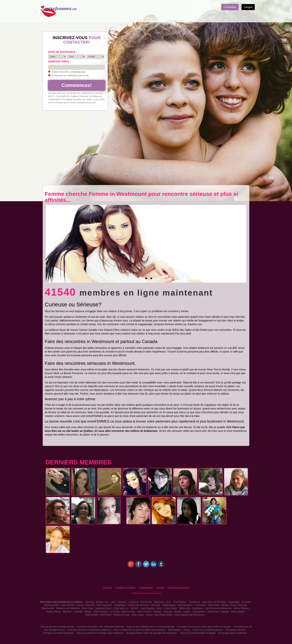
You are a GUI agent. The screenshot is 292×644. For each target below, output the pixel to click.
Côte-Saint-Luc (121, 608)
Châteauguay (169, 605)
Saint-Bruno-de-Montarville (218, 608)
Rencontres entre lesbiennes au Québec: (62, 602)
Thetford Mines (53, 612)
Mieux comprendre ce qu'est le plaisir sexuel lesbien (139, 630)
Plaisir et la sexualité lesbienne (208, 630)
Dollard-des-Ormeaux (138, 605)
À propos (108, 587)
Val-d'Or (135, 608)
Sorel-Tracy (87, 608)
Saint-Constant (100, 612)
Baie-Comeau (128, 612)
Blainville (90, 605)
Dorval (149, 615)
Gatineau (122, 602)
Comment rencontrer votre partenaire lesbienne (101, 627)
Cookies (160, 587)
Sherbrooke (146, 602)
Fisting (187, 630)
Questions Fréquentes (178, 587)
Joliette (186, 612)
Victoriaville (200, 605)
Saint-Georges (148, 608)
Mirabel (225, 605)
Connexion (230, 7)
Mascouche (214, 605)
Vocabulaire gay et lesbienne (233, 633)
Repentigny (234, 602)
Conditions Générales (79, 96)
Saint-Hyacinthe (104, 605)
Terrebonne (194, 602)
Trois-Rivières (180, 602)
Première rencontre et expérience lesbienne (89, 630)
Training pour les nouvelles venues (57, 627)
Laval (113, 602)
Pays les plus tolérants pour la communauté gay (150, 627)
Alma (159, 608)
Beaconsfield (92, 615)
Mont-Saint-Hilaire (163, 615)
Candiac (225, 612)
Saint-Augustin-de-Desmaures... (190, 615)
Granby (80, 605)
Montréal (90, 602)
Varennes (168, 612)
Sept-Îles (67, 612)
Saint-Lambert (144, 612)
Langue (248, 7)
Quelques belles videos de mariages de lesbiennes (151, 633)
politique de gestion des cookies (79, 99)
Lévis (169, 602)
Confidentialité (146, 587)
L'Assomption (199, 612)
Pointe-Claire (170, 608)
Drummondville (52, 605)
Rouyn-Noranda (239, 605)
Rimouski (156, 605)
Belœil (178, 612)
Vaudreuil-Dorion (103, 608)
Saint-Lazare (138, 615)
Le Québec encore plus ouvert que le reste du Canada (204, 627)
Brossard (246, 602)
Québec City (102, 602)
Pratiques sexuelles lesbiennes (59, 633)
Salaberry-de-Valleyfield (68, 608)
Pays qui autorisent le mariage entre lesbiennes (100, 633)
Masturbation (174, 630)
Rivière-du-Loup (121, 615)
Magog (88, 612)
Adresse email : (59, 61)
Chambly (78, 612)
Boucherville (48, 608)
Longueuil (134, 602)
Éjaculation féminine (236, 630)
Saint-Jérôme (68, 605)
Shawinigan (120, 605)
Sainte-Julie (185, 608)
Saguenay (159, 602)
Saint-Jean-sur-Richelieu (214, 602)
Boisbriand (198, 608)
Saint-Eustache (185, 605)
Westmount (213, 612)
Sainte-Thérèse (241, 608)
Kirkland (157, 612)
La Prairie (115, 612)
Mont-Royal (106, 615)
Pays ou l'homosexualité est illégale (198, 633)
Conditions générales (125, 587)
